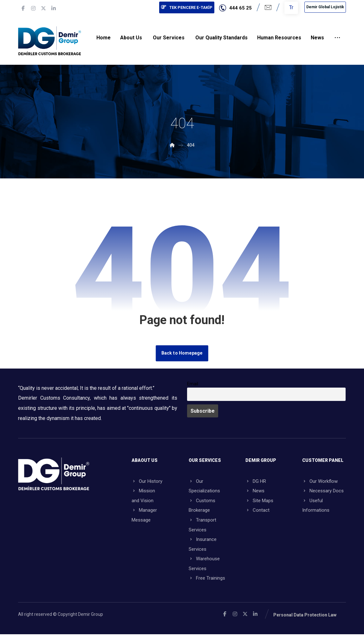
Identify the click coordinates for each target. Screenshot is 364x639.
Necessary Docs (323, 491)
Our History (147, 481)
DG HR (256, 481)
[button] (23, 8)
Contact (257, 512)
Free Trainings (207, 583)
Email (193, 384)
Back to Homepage (182, 353)
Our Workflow (320, 481)
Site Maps (259, 502)
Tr (291, 7)
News (255, 491)
